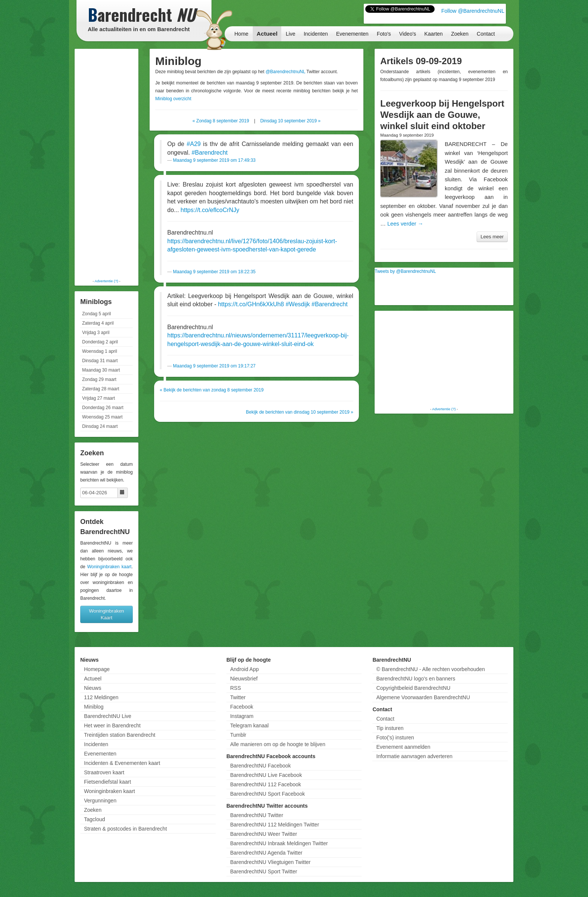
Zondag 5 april (97, 314)
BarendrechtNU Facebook (261, 766)
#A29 (194, 144)
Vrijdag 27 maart (99, 398)
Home (241, 34)
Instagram (242, 716)
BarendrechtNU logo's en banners (415, 679)
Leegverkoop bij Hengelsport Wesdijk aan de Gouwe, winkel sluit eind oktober (442, 115)
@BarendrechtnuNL (285, 72)
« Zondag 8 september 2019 (221, 121)
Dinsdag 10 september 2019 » (290, 121)
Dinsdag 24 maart (100, 426)
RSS (236, 688)
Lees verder (405, 224)
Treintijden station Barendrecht (120, 735)
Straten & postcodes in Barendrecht (125, 829)
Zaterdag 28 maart (101, 389)
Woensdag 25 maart (102, 417)
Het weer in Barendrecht (112, 725)
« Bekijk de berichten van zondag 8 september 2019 (212, 390)
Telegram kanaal (250, 725)
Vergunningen (100, 801)
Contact (486, 34)
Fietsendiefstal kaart (107, 782)
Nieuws (93, 688)
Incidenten (316, 34)
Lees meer (492, 237)
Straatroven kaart (104, 772)
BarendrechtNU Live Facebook (266, 775)
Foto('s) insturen (395, 737)
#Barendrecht (210, 153)
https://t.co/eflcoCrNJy (210, 210)
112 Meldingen (101, 697)
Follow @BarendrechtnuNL (473, 11)
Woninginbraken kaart (109, 567)
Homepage (97, 669)
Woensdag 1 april (100, 351)
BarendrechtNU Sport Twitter (264, 871)
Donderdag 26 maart (103, 408)
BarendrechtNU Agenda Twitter (266, 853)
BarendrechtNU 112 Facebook (266, 784)
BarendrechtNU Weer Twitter (264, 834)
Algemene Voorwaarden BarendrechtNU (423, 697)
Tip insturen (390, 728)
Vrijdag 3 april (96, 333)
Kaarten (434, 34)
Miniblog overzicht (173, 99)
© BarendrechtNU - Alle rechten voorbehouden (430, 669)
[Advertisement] (106, 163)
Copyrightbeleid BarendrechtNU (413, 688)
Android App (244, 669)
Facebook (242, 707)
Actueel (267, 34)
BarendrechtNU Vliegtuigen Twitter (271, 862)
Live (291, 34)
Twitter (238, 697)
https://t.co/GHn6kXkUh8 (251, 304)
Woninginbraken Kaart (106, 614)
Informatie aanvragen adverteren (414, 756)
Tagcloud (94, 819)
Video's (407, 34)
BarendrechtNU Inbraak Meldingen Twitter (279, 843)
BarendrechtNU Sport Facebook (268, 794)
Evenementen (352, 34)
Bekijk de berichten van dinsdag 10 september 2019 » (300, 412)
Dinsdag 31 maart (100, 361)
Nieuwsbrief (244, 679)
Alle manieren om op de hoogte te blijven (278, 744)
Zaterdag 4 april (98, 323)
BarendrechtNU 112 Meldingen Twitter (275, 825)
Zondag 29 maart (99, 379)
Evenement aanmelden (403, 747)
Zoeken (460, 34)
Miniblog (94, 707)
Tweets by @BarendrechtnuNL (405, 271)
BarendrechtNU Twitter (257, 815)
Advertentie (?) (106, 281)
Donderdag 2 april (100, 342)
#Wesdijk (298, 304)
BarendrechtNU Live (108, 716)
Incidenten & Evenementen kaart (122, 763)
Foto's (384, 34)
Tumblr (238, 735)
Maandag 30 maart (101, 370)
